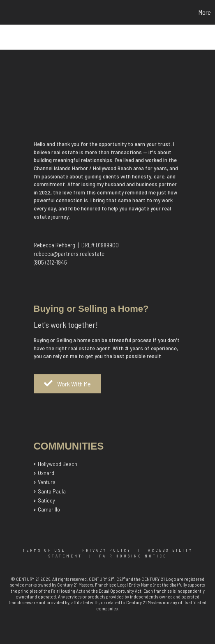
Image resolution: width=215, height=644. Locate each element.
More (205, 12)
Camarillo (49, 509)
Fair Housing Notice (133, 556)
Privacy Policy (107, 550)
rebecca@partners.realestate (69, 253)
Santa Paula (52, 491)
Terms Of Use (44, 550)
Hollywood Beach (58, 464)
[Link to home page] (7, 12)
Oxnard (46, 473)
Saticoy (46, 500)
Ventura (47, 482)
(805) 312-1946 (50, 262)
